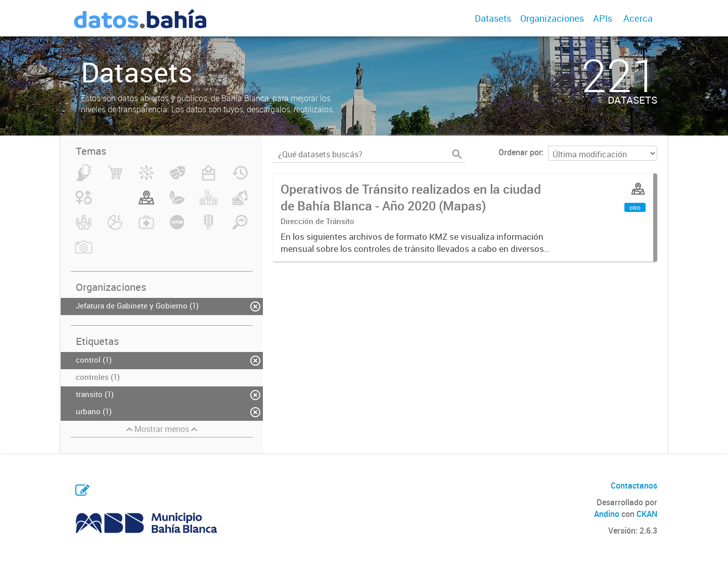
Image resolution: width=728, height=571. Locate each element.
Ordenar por (520, 152)
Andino (607, 514)
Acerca (638, 18)
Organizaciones (552, 18)
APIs (603, 18)
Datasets (493, 18)
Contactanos (634, 486)
